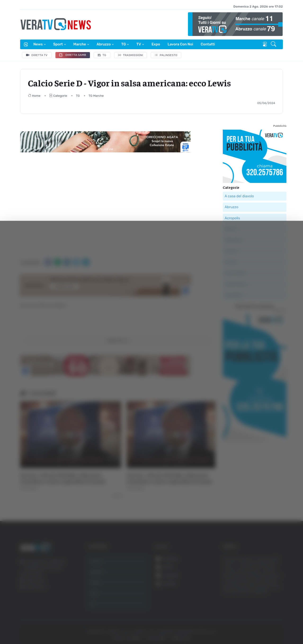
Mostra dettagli (258, 627)
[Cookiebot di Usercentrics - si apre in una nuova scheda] (40, 627)
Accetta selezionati (255, 582)
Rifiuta (255, 598)
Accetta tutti (255, 567)
